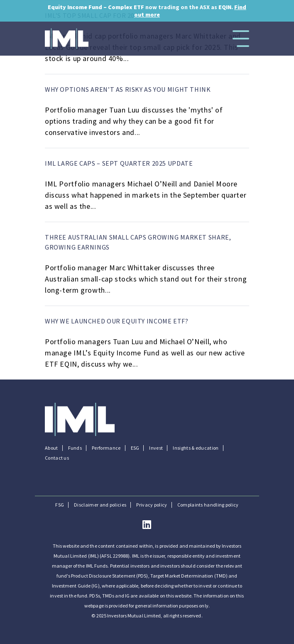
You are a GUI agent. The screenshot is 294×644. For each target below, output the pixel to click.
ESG (135, 448)
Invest (156, 448)
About (51, 448)
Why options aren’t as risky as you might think (128, 89)
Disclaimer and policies (100, 505)
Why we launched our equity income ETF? (117, 321)
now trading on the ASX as (147, 11)
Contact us (57, 458)
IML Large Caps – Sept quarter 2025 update (119, 163)
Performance (106, 448)
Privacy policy (152, 505)
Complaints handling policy (208, 505)
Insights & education (196, 448)
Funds (75, 448)
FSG (60, 505)
